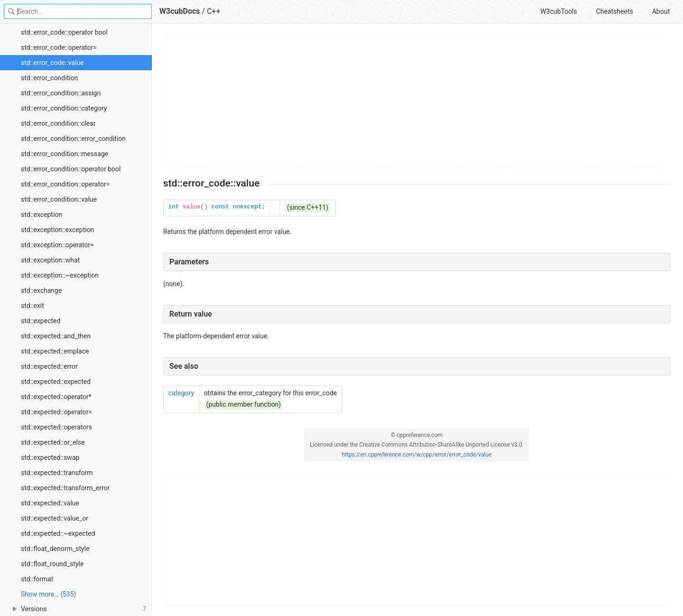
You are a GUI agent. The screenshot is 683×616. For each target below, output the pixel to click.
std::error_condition (49, 78)
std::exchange (41, 290)
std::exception (42, 215)
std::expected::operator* (56, 397)
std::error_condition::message (65, 154)
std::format (37, 579)
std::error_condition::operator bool (71, 169)
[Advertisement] (417, 101)
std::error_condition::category (64, 108)
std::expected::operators (56, 427)
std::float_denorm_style (55, 549)
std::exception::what (50, 260)
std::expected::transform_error (65, 488)
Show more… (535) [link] (48, 594)
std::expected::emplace (55, 351)
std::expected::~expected (58, 533)
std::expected (41, 321)
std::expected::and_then (56, 336)
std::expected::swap (50, 457)
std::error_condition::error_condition (73, 139)
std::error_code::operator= (59, 47)
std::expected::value (50, 503)
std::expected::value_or (55, 518)
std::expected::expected (56, 382)
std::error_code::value (52, 63)
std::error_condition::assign (61, 93)
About (661, 11)
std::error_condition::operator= (65, 184)
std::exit (32, 306)
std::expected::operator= (56, 412)
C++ (214, 11)
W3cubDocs (180, 11)
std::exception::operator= (57, 245)
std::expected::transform (57, 473)
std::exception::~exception (60, 275)
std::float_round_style (52, 564)
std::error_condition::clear (58, 123)
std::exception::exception (57, 230)
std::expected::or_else (53, 442)
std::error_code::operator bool (64, 32)
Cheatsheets (615, 11)
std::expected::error (49, 366)
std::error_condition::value (59, 199)
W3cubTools (558, 11)
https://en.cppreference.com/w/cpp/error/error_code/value (417, 455)
